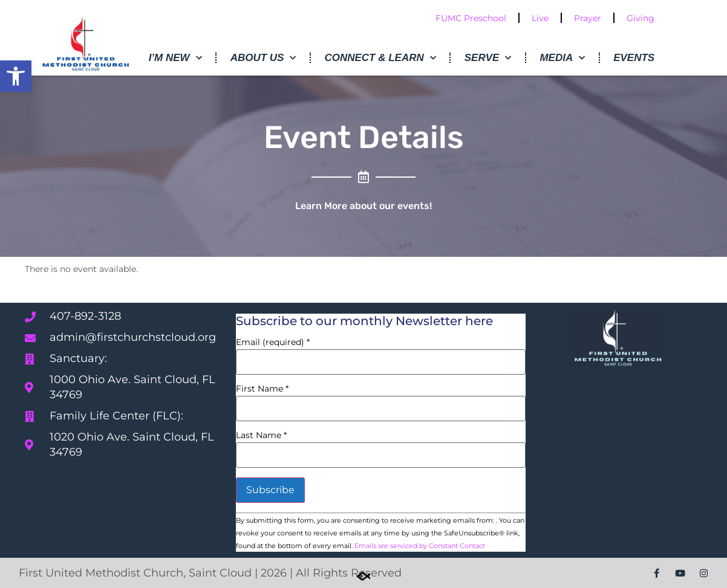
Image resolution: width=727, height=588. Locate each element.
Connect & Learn (380, 58)
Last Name (261, 435)
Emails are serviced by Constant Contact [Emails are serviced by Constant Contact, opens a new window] (420, 546)
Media (562, 58)
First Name (262, 389)
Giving (641, 18)
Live (540, 18)
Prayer (588, 18)
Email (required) (273, 342)
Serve (488, 58)
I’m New (175, 58)
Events (634, 58)
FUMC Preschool (471, 18)
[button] (16, 76)
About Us (263, 58)
